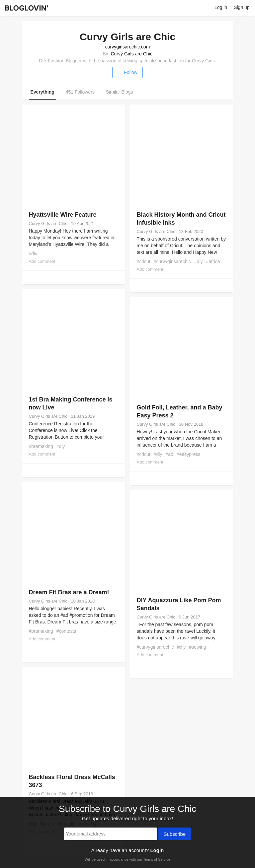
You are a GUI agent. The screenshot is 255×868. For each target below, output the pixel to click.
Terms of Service (157, 859)
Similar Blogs (120, 92)
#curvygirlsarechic (172, 261)
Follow (127, 72)
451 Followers (80, 92)
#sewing (197, 647)
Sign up (242, 7)
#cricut (144, 261)
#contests (66, 631)
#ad (169, 454)
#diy (33, 253)
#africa (213, 261)
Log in (221, 7)
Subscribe (175, 834)
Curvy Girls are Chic (131, 54)
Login (157, 850)
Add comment (42, 261)
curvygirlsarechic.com (128, 47)
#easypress (189, 454)
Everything (42, 92)
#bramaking (41, 446)
